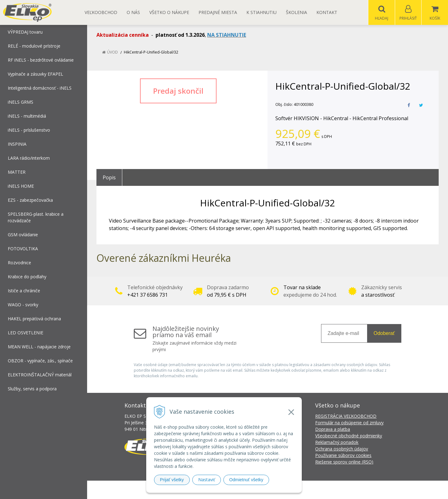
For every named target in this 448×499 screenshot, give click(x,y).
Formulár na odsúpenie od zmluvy (349, 423)
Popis (109, 178)
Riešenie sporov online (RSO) (344, 462)
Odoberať (384, 334)
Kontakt (327, 12)
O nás (133, 12)
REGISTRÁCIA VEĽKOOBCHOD (346, 416)
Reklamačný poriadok (337, 443)
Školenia (296, 12)
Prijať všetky (172, 480)
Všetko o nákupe (169, 12)
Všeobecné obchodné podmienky (349, 436)
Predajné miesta (218, 12)
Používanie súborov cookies (343, 456)
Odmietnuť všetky (246, 480)
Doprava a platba (333, 429)
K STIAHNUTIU (261, 12)
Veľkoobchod (101, 12)
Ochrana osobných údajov (342, 449)
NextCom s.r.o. (336, 490)
